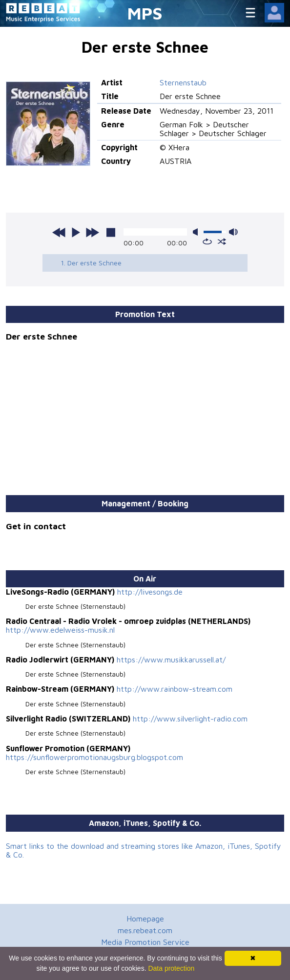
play (76, 232)
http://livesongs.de (150, 592)
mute (197, 232)
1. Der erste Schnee (91, 263)
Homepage (145, 919)
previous (59, 232)
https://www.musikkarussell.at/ (171, 660)
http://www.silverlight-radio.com (190, 719)
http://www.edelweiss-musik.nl (60, 630)
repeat (207, 241)
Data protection (171, 968)
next (92, 232)
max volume (233, 232)
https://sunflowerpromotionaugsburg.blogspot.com (94, 757)
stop (111, 232)
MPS (145, 13)
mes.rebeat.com (145, 930)
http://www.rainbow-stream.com (175, 689)
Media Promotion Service (145, 942)
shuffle (222, 241)
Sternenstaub (183, 82)
